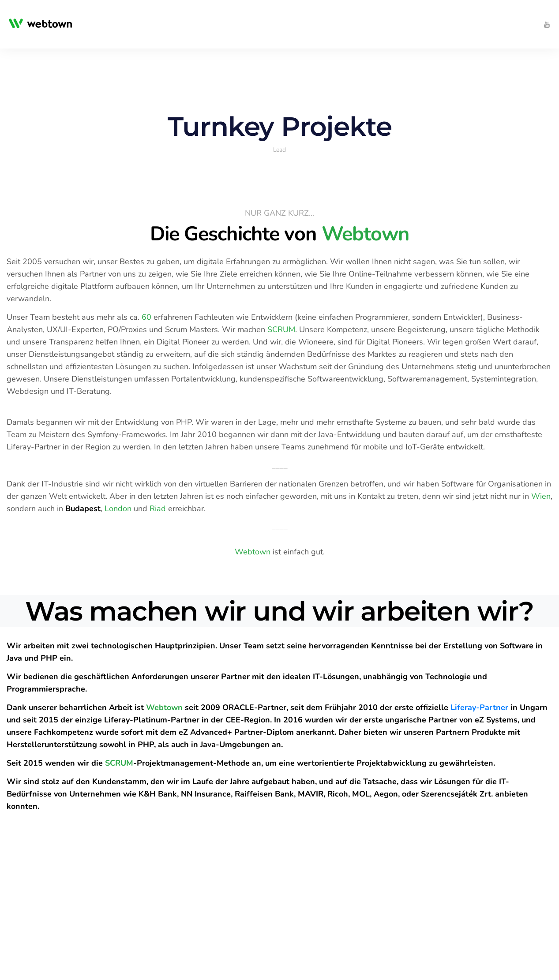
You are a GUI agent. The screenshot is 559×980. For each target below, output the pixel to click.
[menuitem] (134, 24)
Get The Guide (41, 872)
